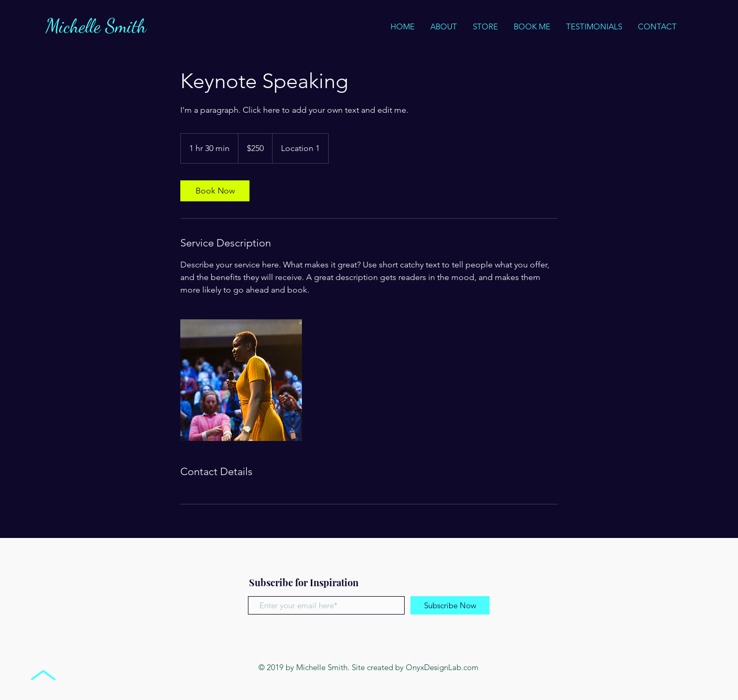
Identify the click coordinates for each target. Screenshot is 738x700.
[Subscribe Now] (450, 605)
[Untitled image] (241, 380)
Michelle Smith (98, 26)
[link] (215, 191)
